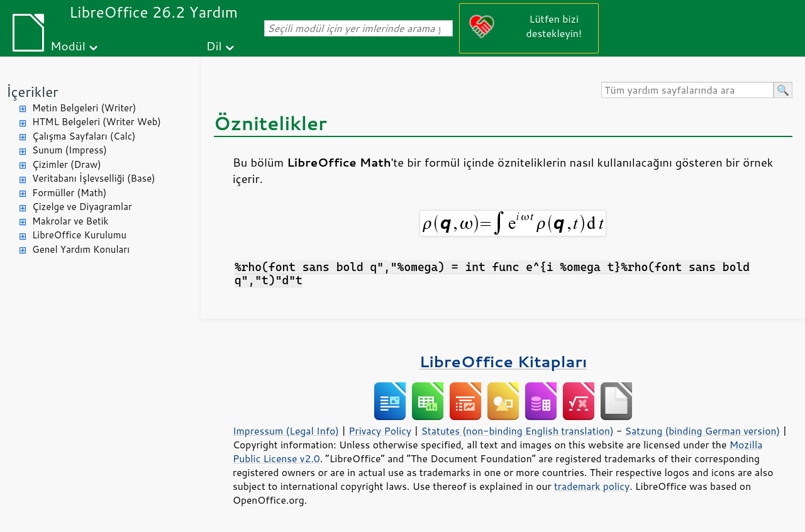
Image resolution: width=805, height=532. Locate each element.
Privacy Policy (380, 431)
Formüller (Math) (69, 193)
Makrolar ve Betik (70, 221)
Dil (214, 46)
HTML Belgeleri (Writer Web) (97, 122)
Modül (68, 46)
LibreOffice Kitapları (503, 361)
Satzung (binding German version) (703, 431)
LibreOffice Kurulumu (79, 235)
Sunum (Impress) (69, 150)
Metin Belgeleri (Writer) (84, 108)
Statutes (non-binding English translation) (517, 431)
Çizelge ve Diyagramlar (82, 207)
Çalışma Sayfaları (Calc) (84, 136)
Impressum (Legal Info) (286, 431)
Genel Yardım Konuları (81, 249)
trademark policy (592, 486)
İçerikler (32, 91)
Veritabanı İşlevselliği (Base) (94, 178)
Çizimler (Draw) (67, 164)
